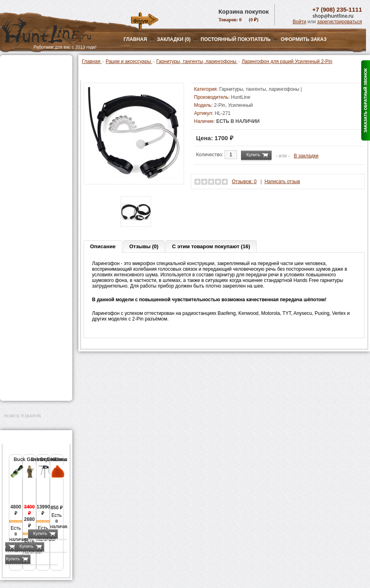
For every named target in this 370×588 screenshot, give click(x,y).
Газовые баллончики (31, 65)
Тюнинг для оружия (29, 316)
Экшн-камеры (22, 255)
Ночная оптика (23, 96)
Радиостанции (28, 124)
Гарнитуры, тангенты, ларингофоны (38, 158)
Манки (13, 179)
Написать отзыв (282, 182)
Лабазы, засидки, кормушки (26, 192)
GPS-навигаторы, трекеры (26, 268)
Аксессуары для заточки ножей (35, 365)
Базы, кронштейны (28, 106)
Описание (103, 246)
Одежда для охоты (28, 281)
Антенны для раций (34, 133)
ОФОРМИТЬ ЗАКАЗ (304, 39)
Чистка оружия (23, 327)
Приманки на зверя (28, 205)
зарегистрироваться (339, 22)
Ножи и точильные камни (36, 352)
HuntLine (241, 97)
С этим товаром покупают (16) (211, 246)
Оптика (14, 86)
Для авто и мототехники (34, 378)
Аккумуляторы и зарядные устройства (36, 144)
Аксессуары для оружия (34, 306)
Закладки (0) (174, 39)
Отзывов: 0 (244, 182)
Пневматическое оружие (35, 76)
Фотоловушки (22, 245)
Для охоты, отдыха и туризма (30, 339)
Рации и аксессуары (30, 116)
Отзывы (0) (144, 246)
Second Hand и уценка (32, 388)
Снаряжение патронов (32, 215)
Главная (135, 39)
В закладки (306, 156)
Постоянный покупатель (235, 39)
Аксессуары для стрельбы (25, 294)
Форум (141, 21)
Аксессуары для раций (38, 169)
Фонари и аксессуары (31, 225)
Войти (300, 22)
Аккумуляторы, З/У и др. (34, 235)
